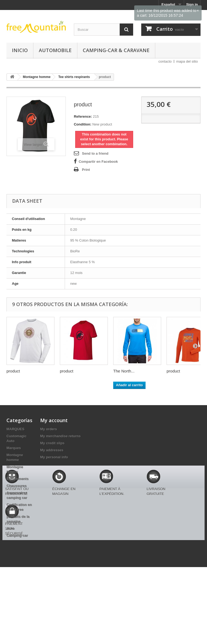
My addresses (52, 450)
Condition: (83, 124)
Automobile (55, 50)
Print (86, 170)
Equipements (18, 479)
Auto (11, 528)
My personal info (54, 457)
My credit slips (52, 443)
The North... (124, 371)
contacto (165, 61)
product (13, 371)
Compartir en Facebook (98, 162)
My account (54, 420)
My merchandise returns (60, 436)
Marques (14, 448)
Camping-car (17, 535)
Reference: (83, 116)
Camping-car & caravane (116, 50)
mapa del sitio (187, 61)
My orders (49, 429)
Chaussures (16, 486)
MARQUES (15, 429)
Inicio (20, 50)
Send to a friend (95, 153)
